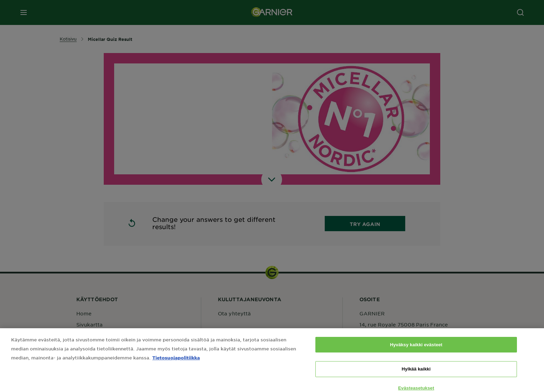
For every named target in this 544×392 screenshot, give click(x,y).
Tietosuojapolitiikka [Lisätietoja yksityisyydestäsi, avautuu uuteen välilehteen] (176, 363)
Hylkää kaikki (416, 374)
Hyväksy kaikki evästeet (416, 350)
